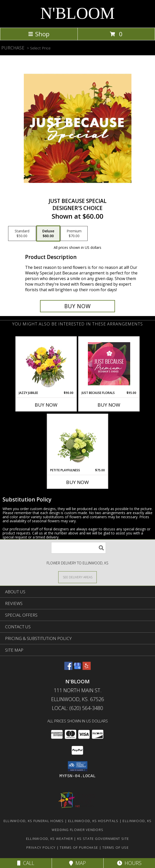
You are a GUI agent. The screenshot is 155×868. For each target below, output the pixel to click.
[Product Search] (79, 548)
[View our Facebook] (68, 668)
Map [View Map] (77, 863)
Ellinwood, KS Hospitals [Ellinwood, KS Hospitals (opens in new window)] (93, 821)
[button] (78, 766)
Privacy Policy (41, 847)
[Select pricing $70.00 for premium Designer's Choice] (74, 234)
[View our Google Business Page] (77, 668)
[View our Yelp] (87, 668)
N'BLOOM (77, 13)
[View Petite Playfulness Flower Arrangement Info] (78, 441)
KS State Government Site (103, 839)
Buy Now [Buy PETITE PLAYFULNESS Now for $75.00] (77, 482)
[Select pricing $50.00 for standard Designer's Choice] (22, 234)
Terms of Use (115, 847)
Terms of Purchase (79, 847)
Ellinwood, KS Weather (50, 839)
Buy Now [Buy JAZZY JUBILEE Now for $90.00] (46, 405)
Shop (39, 34)
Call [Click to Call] (26, 863)
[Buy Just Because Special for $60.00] (77, 306)
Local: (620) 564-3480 (77, 708)
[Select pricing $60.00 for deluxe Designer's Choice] (48, 234)
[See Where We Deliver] (77, 577)
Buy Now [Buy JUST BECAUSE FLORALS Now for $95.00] (109, 405)
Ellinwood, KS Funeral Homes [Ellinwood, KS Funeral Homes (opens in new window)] (34, 821)
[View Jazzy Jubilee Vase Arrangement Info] (46, 364)
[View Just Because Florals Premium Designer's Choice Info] (109, 364)
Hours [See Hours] (129, 863)
